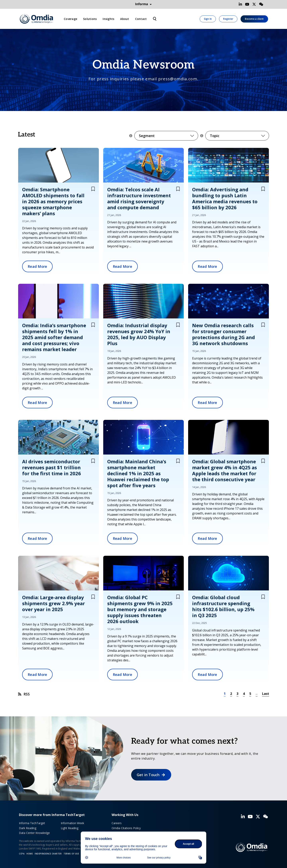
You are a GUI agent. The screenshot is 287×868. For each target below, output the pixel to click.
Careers (117, 823)
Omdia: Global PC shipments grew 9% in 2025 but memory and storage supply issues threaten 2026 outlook (140, 609)
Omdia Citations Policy (126, 828)
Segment (166, 136)
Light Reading (70, 828)
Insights (108, 19)
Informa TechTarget (32, 823)
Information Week (72, 823)
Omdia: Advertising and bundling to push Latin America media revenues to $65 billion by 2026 (225, 198)
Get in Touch (148, 775)
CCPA (22, 854)
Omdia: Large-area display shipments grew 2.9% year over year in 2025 (54, 603)
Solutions (90, 19)
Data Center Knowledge (34, 833)
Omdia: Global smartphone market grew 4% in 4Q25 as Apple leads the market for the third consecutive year (225, 470)
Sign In (208, 19)
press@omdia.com (178, 79)
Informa (143, 4)
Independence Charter (48, 854)
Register (228, 19)
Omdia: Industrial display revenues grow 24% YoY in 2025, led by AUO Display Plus (139, 334)
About (125, 19)
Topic (237, 136)
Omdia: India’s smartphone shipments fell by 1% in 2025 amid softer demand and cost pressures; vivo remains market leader (54, 337)
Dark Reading (28, 828)
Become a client (254, 19)
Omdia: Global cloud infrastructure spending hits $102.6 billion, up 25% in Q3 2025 (223, 606)
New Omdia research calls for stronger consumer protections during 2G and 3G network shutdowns (224, 334)
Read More (37, 266)
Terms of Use (71, 854)
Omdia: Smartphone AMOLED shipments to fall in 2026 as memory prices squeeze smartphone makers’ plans (53, 201)
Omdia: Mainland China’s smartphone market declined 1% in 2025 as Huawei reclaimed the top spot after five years (138, 473)
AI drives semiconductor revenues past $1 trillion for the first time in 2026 (52, 467)
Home (30, 854)
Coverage (70, 19)
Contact (141, 19)
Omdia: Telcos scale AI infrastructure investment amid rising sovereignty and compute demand (139, 198)
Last (266, 694)
